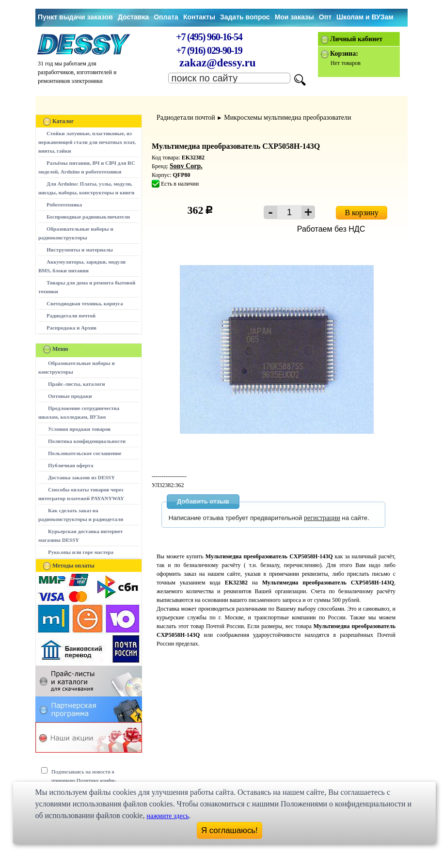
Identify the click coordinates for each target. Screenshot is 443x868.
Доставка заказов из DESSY (81, 477)
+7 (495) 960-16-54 (209, 37)
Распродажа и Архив (71, 328)
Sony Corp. (186, 166)
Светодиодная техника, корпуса (85, 303)
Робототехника (64, 205)
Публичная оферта (71, 465)
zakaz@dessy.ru (218, 63)
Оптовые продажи (70, 396)
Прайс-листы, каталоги (76, 384)
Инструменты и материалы (80, 250)
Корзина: (344, 54)
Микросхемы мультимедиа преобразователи (287, 118)
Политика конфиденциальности (87, 441)
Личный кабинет (356, 39)
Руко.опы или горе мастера (81, 552)
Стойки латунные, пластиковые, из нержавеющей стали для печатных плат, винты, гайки (87, 142)
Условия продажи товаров (79, 429)
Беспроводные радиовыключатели (88, 217)
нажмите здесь (167, 816)
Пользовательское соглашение (85, 453)
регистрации (322, 518)
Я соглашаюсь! (229, 830)
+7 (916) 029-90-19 (209, 50)
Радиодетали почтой (71, 316)
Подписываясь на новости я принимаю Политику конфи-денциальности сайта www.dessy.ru (91, 780)
